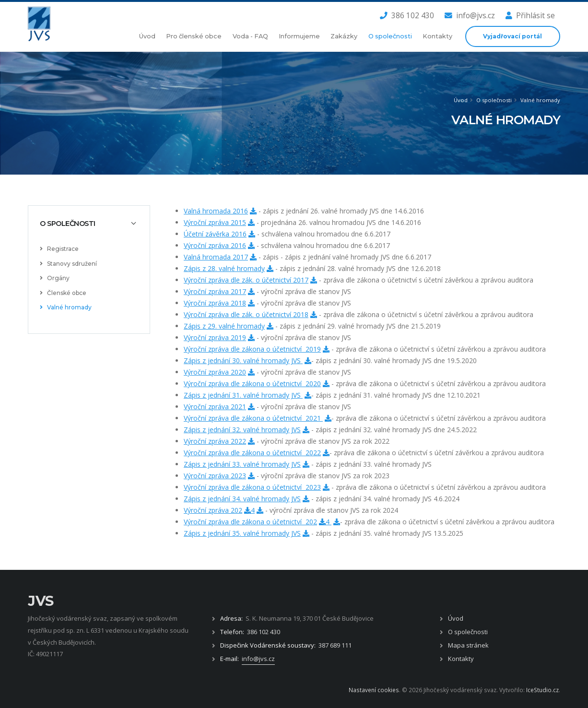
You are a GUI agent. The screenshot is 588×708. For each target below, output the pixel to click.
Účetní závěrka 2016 (215, 234)
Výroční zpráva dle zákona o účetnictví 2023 (252, 487)
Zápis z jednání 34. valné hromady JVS (242, 499)
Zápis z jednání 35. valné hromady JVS (242, 533)
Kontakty (437, 36)
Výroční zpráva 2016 (215, 245)
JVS (41, 601)
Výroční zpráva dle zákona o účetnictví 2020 (252, 383)
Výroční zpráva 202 (213, 510)
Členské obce (63, 293)
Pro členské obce (194, 36)
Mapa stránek (468, 645)
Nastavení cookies (374, 690)
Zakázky (344, 36)
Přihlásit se (530, 15)
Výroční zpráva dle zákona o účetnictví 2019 (252, 349)
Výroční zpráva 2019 (215, 337)
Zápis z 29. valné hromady (224, 326)
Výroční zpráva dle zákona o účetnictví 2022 (252, 453)
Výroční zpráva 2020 (215, 372)
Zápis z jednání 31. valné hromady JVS (243, 395)
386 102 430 (407, 15)
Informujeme (299, 36)
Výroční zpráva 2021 (215, 407)
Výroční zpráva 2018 (215, 303)
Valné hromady (540, 100)
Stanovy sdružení (68, 264)
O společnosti (390, 36)
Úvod (147, 36)
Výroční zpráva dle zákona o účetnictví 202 (250, 522)
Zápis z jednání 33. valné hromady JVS (242, 464)
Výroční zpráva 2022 (215, 441)
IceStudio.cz (542, 690)
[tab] (89, 224)
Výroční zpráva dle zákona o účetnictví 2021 (253, 418)
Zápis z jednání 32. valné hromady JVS (242, 430)
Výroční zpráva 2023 (215, 476)
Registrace (59, 249)
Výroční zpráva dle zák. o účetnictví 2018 (246, 314)
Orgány (55, 278)
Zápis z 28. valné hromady (224, 268)
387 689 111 (335, 645)
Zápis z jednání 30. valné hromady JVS (243, 360)
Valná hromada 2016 (216, 211)
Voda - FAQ (250, 36)
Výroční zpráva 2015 (215, 222)
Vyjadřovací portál (512, 36)
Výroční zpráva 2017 (215, 291)
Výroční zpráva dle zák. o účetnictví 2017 (246, 280)
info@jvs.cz (470, 15)
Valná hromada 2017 (216, 257)
